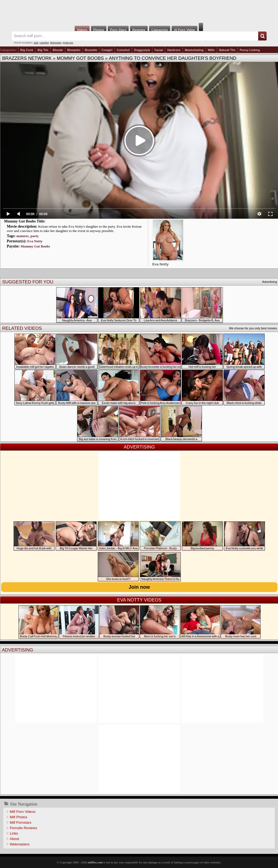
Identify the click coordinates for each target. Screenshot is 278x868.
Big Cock (27, 50)
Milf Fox (139, 11)
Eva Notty (35, 241)
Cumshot (123, 50)
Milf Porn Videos (23, 812)
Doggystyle (142, 50)
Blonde (58, 50)
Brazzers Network (27, 58)
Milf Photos (18, 817)
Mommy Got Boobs (80, 58)
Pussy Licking (250, 50)
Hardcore (174, 50)
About (14, 839)
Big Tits (43, 50)
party (34, 236)
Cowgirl (107, 50)
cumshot (44, 43)
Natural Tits (227, 50)
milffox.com (95, 862)
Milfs (211, 50)
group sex (68, 43)
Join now (139, 587)
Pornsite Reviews (23, 828)
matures (22, 236)
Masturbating (194, 50)
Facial (159, 50)
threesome (56, 43)
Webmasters (20, 844)
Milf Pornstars (20, 822)
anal (36, 43)
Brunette (91, 50)
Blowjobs (74, 50)
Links (14, 833)
